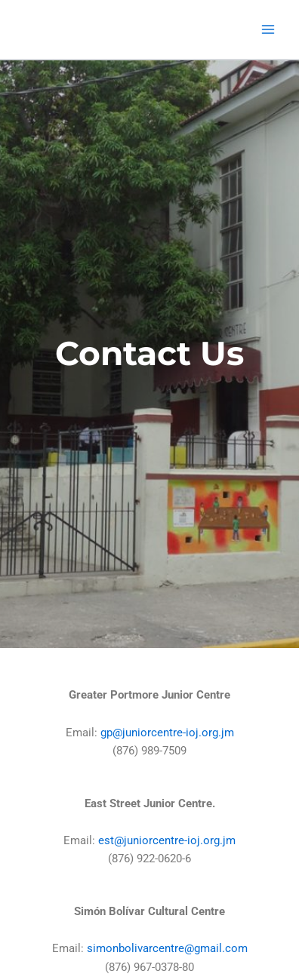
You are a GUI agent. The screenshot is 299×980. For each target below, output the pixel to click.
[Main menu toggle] (268, 29)
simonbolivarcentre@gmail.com (167, 948)
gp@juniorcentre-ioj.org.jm (167, 733)
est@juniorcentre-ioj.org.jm (167, 840)
